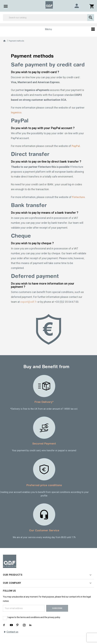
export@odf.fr (29, 302)
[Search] (48, 18)
